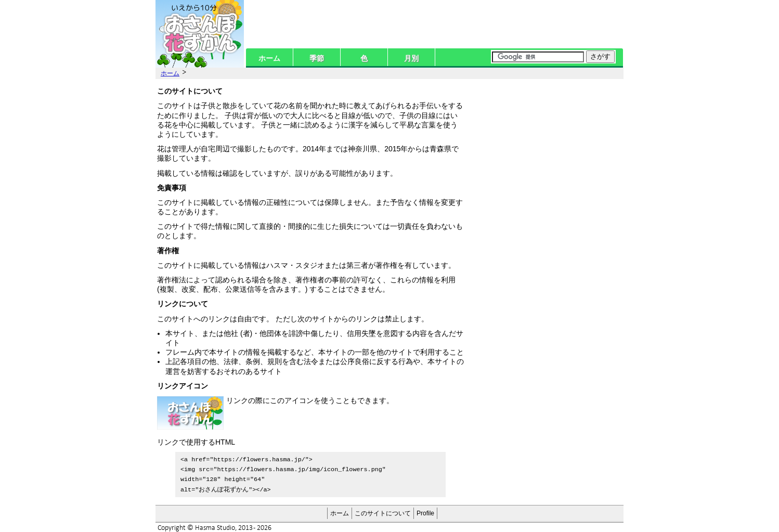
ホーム (269, 58)
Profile (425, 511)
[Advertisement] (546, 149)
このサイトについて (383, 511)
